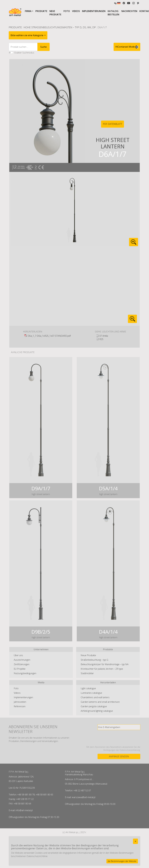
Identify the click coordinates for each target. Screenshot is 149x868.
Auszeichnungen (22, 660)
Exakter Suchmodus (24, 53)
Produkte (41, 11)
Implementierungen (94, 11)
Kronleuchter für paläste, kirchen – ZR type (102, 669)
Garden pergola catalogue (94, 706)
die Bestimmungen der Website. (122, 861)
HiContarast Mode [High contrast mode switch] (127, 47)
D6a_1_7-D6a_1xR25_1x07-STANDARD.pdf (49, 336)
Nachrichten (129, 11)
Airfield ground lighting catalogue (97, 711)
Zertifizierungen (22, 664)
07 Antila (104, 336)
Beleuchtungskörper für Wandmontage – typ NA (105, 664)
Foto (67, 11)
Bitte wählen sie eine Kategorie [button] (27, 35)
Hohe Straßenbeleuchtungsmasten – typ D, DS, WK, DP (60, 27)
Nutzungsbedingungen (25, 673)
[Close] (135, 841)
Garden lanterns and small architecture (100, 702)
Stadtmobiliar (87, 673)
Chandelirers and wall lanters (95, 697)
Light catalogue (88, 688)
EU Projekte (20, 669)
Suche (44, 47)
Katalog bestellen (113, 13)
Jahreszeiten (20, 702)
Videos (76, 11)
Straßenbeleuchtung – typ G (94, 660)
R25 (101, 339)
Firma (28, 11)
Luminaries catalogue (91, 693)
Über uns (18, 655)
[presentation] (119, 738)
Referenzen (20, 706)
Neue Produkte (55, 13)
